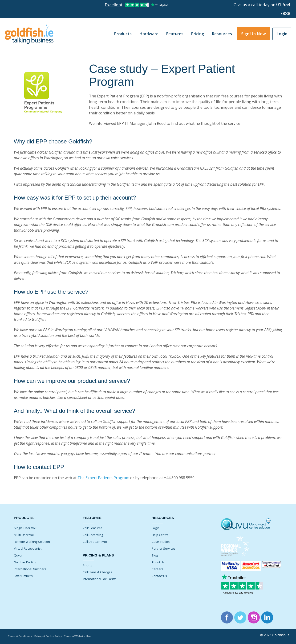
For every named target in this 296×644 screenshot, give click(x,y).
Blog (155, 555)
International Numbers (30, 569)
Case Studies (161, 542)
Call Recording (93, 535)
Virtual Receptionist (28, 548)
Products (123, 34)
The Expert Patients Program (103, 478)
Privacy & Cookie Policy (51, 636)
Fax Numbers (23, 576)
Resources (222, 34)
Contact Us (159, 576)
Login (282, 34)
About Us (158, 562)
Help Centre (160, 535)
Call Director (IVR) (95, 542)
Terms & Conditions (21, 636)
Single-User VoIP (26, 528)
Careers (157, 569)
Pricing (198, 34)
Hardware (149, 34)
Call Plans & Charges (97, 572)
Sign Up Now (253, 34)
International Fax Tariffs (100, 579)
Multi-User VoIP (25, 535)
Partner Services (164, 548)
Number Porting (25, 562)
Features (175, 34)
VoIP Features (93, 528)
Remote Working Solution (32, 542)
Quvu (18, 555)
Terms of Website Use (83, 636)
